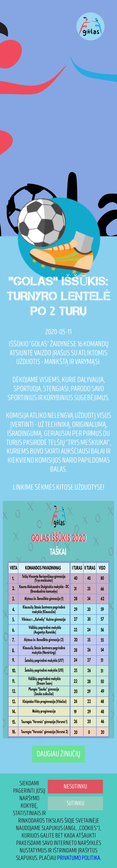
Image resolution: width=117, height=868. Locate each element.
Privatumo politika (79, 858)
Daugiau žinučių (58, 754)
